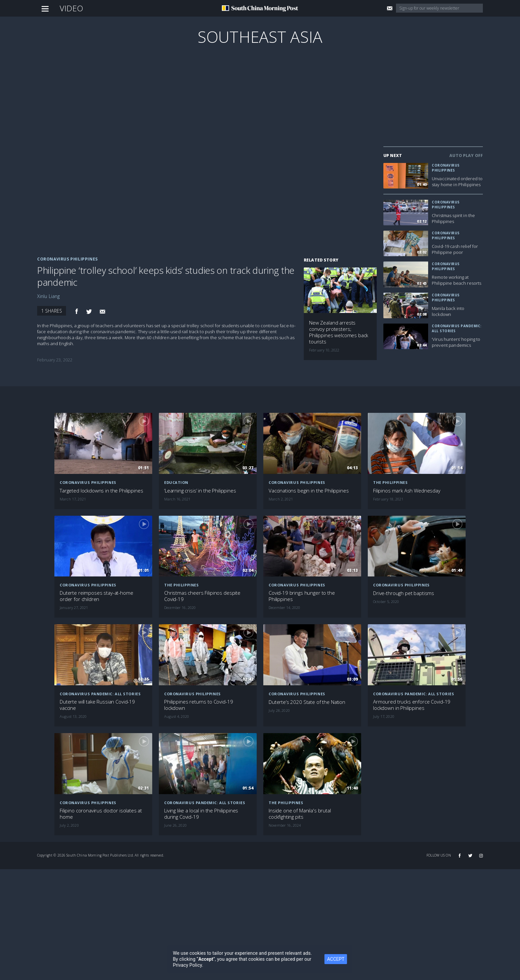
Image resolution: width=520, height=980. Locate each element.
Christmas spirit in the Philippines (453, 218)
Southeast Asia (260, 37)
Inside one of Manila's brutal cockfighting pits (300, 814)
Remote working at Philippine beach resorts (456, 280)
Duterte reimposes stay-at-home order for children (97, 596)
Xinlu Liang (49, 296)
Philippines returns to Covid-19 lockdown (198, 705)
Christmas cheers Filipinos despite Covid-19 (202, 596)
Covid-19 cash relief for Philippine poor (455, 249)
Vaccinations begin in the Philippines (309, 491)
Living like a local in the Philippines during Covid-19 (201, 814)
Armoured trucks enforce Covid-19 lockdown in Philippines (412, 705)
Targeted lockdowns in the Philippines (101, 491)
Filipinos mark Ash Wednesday (407, 491)
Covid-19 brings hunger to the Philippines (302, 596)
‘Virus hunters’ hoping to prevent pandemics (456, 342)
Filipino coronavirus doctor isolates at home (101, 814)
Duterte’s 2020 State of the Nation (307, 702)
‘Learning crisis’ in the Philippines (200, 491)
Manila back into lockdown (448, 311)
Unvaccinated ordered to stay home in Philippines (457, 182)
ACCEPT (343, 959)
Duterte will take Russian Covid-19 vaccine (97, 705)
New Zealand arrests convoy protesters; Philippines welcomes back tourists (339, 332)
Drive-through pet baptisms (404, 593)
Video (72, 8)
